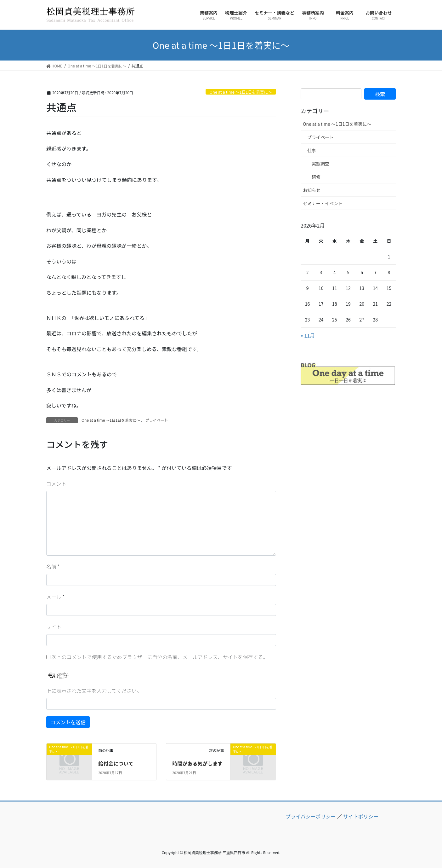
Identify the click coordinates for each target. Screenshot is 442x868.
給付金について (116, 763)
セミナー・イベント (323, 203)
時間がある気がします (197, 763)
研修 (316, 177)
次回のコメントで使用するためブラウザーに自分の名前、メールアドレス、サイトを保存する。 (160, 657)
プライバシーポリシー (311, 816)
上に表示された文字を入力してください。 (94, 691)
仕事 (312, 150)
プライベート (156, 420)
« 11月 (308, 335)
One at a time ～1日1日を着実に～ (241, 92)
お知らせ (312, 190)
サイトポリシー (361, 816)
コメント (56, 483)
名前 (53, 566)
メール (55, 597)
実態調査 (320, 164)
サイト (54, 627)
